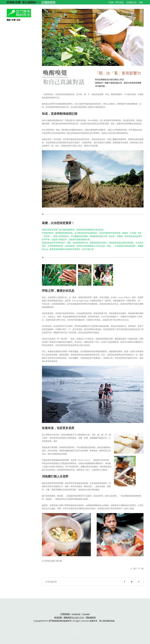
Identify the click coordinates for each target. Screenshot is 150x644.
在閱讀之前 (131, 2)
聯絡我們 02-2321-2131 (74, 617)
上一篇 (133, 568)
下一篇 (141, 568)
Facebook (76, 614)
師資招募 (58, 617)
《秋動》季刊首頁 (115, 2)
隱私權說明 (91, 617)
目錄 (141, 2)
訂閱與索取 (65, 614)
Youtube (86, 614)
